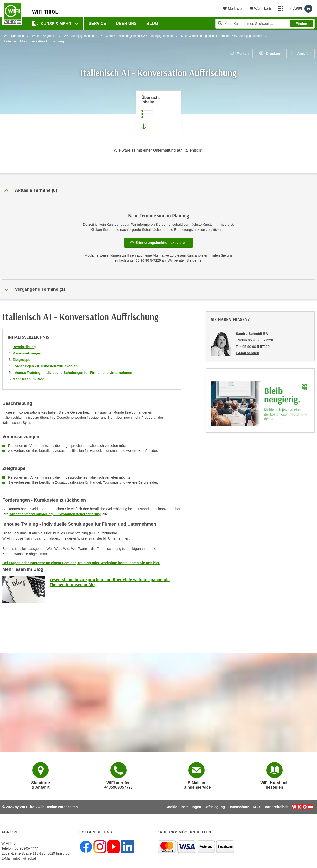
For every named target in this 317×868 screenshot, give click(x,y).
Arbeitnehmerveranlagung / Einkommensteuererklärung (55, 514)
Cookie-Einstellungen (183, 807)
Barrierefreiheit (276, 807)
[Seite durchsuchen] (265, 24)
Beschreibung (24, 347)
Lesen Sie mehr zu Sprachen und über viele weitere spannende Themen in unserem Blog (110, 582)
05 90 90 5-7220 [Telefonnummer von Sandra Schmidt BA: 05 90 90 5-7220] (261, 340)
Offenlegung (215, 807)
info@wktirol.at (25, 858)
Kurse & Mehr (52, 23)
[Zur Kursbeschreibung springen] (158, 113)
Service (97, 23)
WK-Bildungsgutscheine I (80, 36)
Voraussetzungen (27, 353)
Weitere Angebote (44, 36)
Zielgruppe (22, 360)
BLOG (152, 23)
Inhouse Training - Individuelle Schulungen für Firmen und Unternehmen (72, 373)
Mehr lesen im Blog (28, 379)
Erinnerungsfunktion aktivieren (158, 243)
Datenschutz (239, 807)
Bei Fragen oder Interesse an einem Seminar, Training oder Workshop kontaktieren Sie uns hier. (81, 563)
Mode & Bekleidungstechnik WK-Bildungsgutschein (139, 36)
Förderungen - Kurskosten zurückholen (45, 366)
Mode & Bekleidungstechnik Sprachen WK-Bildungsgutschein (222, 36)
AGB (256, 807)
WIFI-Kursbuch (14, 36)
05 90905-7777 (26, 848)
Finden (301, 24)
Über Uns (126, 23)
